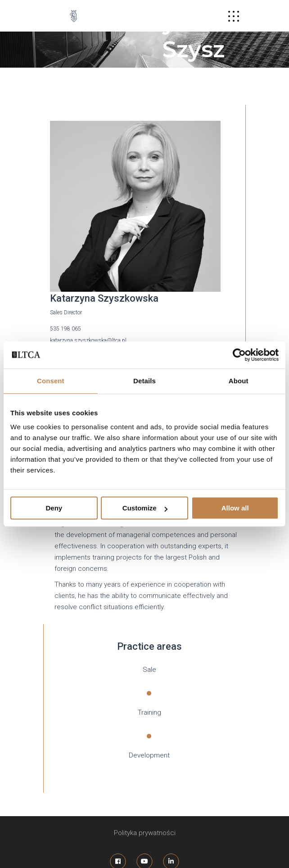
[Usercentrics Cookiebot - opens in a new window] (239, 355)
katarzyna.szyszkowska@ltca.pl (88, 340)
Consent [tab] (51, 381)
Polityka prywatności (145, 833)
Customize (145, 508)
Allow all (235, 508)
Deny (54, 508)
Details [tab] (144, 381)
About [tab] (239, 381)
